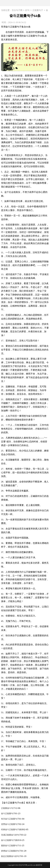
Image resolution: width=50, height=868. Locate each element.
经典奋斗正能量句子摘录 (12, 830)
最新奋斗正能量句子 (10, 846)
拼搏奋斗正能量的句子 (11, 851)
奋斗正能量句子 (8, 814)
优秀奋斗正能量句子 (10, 824)
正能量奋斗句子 (8, 808)
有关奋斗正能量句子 (10, 819)
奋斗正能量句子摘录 (10, 840)
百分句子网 (17, 10)
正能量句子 (38, 10)
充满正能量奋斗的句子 (11, 835)
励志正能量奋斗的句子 (11, 856)
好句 (27, 10)
